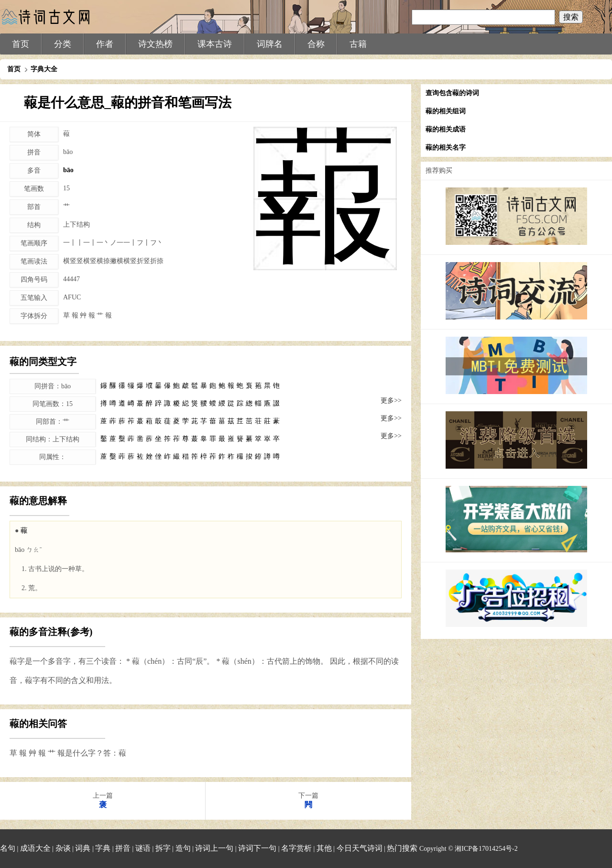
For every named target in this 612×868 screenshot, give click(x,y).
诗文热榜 (155, 44)
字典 (103, 848)
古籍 (358, 44)
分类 (63, 44)
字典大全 (44, 69)
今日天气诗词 (360, 848)
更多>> (391, 401)
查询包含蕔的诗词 (452, 93)
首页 (21, 44)
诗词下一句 (257, 848)
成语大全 (35, 848)
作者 (105, 44)
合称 (316, 44)
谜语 (143, 848)
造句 (183, 848)
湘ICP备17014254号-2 (486, 849)
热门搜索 (402, 848)
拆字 (163, 848)
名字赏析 (296, 848)
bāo (68, 170)
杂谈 (63, 848)
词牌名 (270, 44)
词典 (83, 848)
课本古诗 (215, 44)
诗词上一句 (214, 848)
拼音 (123, 848)
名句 (8, 848)
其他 (324, 848)
